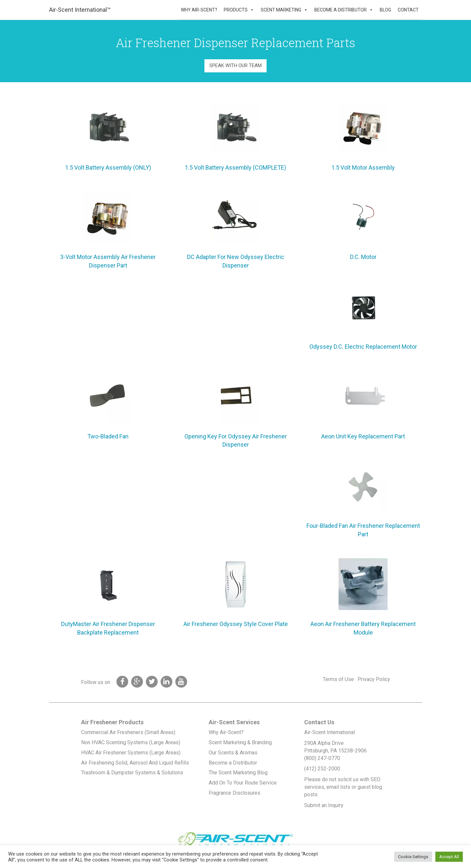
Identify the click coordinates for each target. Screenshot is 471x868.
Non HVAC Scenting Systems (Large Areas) (131, 742)
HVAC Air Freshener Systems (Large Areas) (131, 753)
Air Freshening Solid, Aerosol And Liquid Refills (135, 763)
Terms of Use (338, 679)
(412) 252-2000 (322, 769)
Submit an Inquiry (324, 805)
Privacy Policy (374, 679)
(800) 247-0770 (322, 758)
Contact (408, 10)
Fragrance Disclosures (235, 793)
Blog (385, 10)
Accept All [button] (449, 857)
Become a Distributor (340, 10)
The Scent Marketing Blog (238, 773)
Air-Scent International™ (80, 10)
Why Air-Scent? (199, 10)
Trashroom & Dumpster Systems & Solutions (132, 773)
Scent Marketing (281, 10)
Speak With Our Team (235, 65)
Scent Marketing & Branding (240, 742)
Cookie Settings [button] (413, 857)
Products (236, 10)
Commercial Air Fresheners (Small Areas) (128, 732)
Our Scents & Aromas (233, 753)
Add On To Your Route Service (243, 783)
